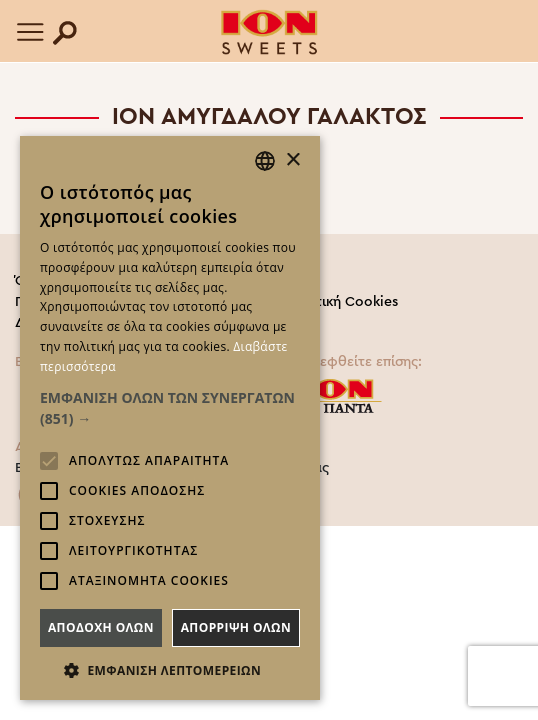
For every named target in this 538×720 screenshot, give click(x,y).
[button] (170, 408)
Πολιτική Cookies (341, 302)
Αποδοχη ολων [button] (101, 627)
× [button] (292, 160)
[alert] (170, 418)
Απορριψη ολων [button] (236, 627)
